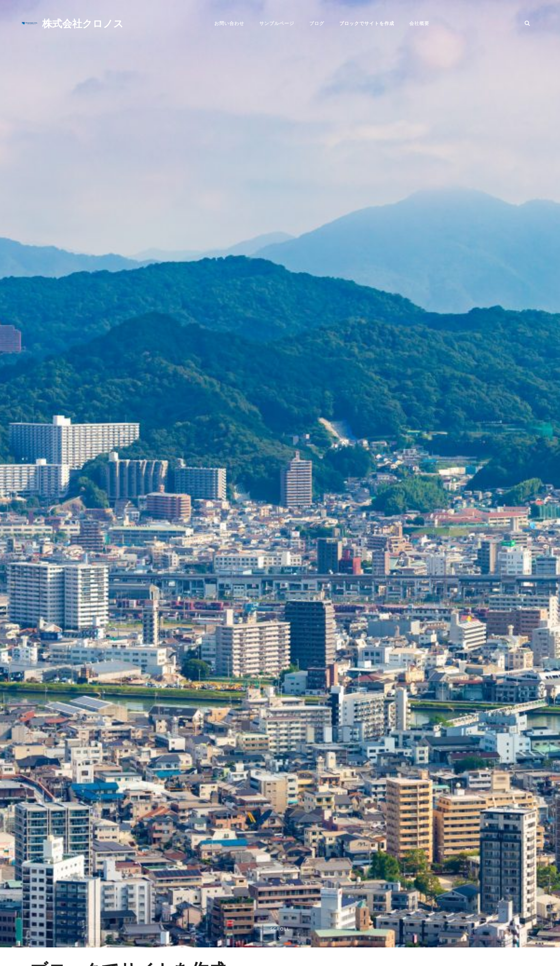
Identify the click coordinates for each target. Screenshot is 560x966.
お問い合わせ (229, 23)
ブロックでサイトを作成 (367, 23)
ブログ (317, 23)
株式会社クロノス (83, 23)
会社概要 (419, 23)
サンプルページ (277, 23)
